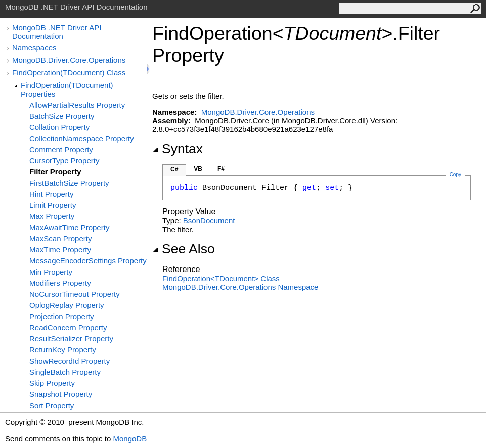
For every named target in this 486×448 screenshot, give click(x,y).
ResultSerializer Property (71, 339)
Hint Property (52, 194)
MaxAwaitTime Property (69, 227)
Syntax (178, 149)
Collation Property (59, 127)
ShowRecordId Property (70, 361)
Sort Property (52, 405)
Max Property (52, 216)
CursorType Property (64, 161)
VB (198, 169)
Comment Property (61, 149)
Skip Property (52, 383)
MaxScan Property (60, 238)
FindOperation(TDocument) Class (69, 73)
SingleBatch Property (65, 372)
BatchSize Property (62, 116)
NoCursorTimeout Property (75, 294)
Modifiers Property (60, 283)
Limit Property (53, 205)
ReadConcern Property (68, 327)
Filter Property (55, 172)
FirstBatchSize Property (69, 183)
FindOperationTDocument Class (221, 278)
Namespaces (34, 47)
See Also (184, 249)
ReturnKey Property (63, 350)
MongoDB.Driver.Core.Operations (69, 60)
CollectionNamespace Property (82, 138)
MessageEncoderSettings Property (88, 261)
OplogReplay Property (67, 305)
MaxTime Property (60, 250)
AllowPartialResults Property (77, 105)
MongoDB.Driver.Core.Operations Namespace (240, 287)
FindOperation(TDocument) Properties (67, 89)
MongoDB (130, 439)
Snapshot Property (61, 394)
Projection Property (62, 316)
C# (174, 169)
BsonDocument (209, 221)
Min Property (51, 272)
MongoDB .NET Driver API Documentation (57, 32)
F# (221, 169)
